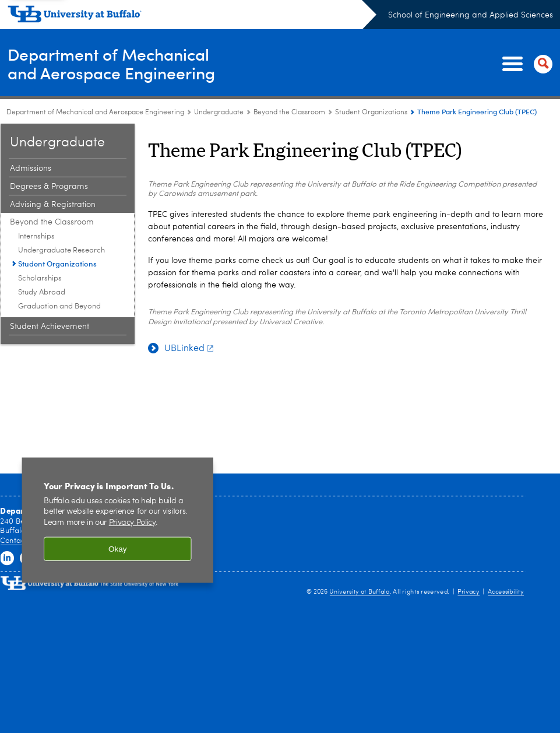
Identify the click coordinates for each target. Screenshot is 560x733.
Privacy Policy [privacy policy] (132, 522)
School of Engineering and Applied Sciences (471, 15)
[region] (118, 520)
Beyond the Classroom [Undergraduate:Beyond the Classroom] (289, 113)
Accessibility (506, 592)
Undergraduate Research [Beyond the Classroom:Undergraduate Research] (61, 250)
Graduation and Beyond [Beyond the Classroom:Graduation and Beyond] (59, 306)
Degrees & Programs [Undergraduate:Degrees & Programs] (49, 187)
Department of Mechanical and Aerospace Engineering (95, 113)
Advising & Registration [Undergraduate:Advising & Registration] (53, 205)
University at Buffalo (359, 592)
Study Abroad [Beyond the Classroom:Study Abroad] (42, 292)
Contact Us (19, 540)
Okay (118, 549)
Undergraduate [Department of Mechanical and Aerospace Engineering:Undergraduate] (219, 113)
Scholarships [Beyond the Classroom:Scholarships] (40, 278)
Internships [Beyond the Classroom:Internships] (36, 236)
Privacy (469, 592)
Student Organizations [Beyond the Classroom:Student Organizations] (371, 113)
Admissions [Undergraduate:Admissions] (31, 169)
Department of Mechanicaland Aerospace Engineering (117, 63)
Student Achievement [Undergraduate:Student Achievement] (50, 327)
